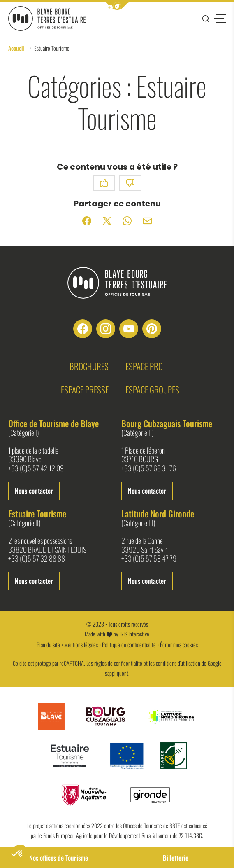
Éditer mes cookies (179, 645)
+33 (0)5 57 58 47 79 (149, 559)
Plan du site (48, 645)
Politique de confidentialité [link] (129, 645)
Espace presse (85, 390)
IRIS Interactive (134, 634)
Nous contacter (34, 491)
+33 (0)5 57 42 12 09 (36, 468)
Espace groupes (152, 390)
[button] (117, 6)
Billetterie (176, 858)
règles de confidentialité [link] (118, 663)
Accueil (16, 48)
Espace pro (144, 366)
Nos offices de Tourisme (59, 858)
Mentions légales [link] (81, 645)
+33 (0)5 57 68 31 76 (149, 468)
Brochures (89, 366)
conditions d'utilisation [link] (178, 663)
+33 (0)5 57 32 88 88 (37, 559)
